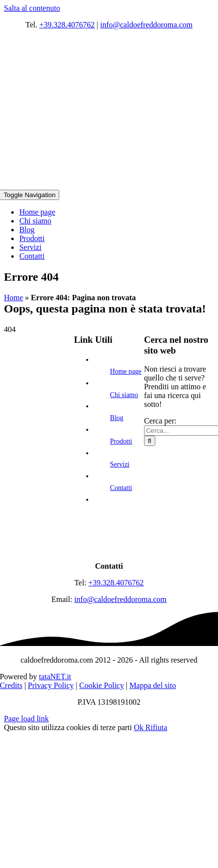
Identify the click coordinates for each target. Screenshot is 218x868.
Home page (126, 371)
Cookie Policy (102, 685)
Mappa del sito (153, 685)
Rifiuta (156, 727)
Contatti (121, 488)
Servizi (120, 464)
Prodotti (121, 441)
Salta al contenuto (32, 8)
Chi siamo (124, 395)
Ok (140, 727)
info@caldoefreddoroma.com (146, 25)
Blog (117, 418)
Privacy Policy (51, 685)
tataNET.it (55, 677)
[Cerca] (150, 441)
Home (13, 298)
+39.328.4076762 (67, 25)
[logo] (109, 549)
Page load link (26, 719)
